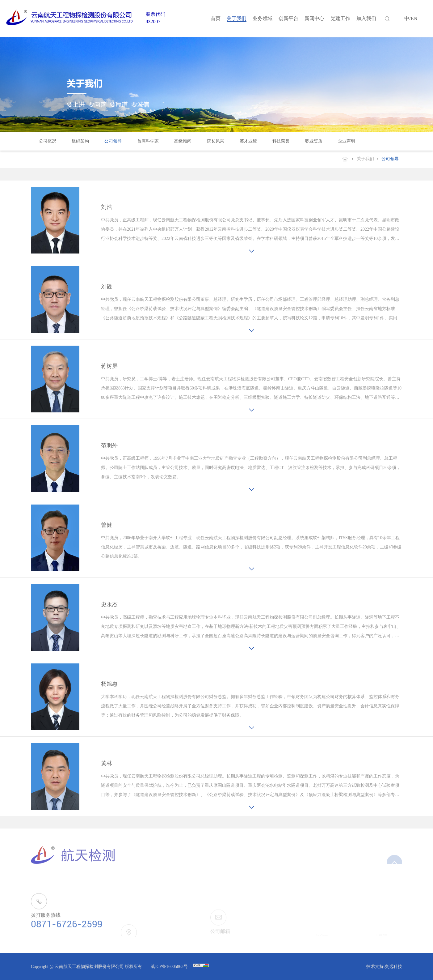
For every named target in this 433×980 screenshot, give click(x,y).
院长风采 (216, 141)
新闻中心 (314, 18)
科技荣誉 (281, 141)
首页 (216, 18)
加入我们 (366, 18)
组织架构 (80, 141)
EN (414, 18)
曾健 (107, 525)
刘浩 (107, 207)
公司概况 (48, 141)
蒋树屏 (109, 366)
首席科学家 (148, 141)
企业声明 (347, 141)
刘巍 (107, 287)
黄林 (107, 763)
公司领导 (113, 141)
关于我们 (237, 18)
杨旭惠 (109, 684)
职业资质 (314, 141)
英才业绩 (248, 141)
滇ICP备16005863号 (170, 967)
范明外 (109, 445)
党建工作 (340, 18)
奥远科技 (393, 967)
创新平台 (288, 18)
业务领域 (263, 18)
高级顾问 (183, 141)
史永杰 (109, 604)
